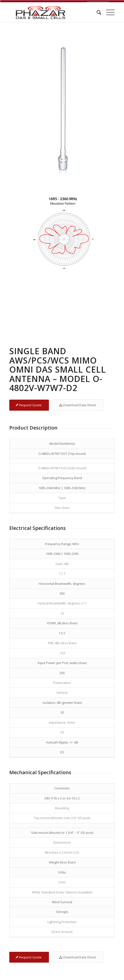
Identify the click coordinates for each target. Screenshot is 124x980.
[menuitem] (96, 10)
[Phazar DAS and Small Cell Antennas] (51, 10)
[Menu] (108, 10)
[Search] (96, 10)
